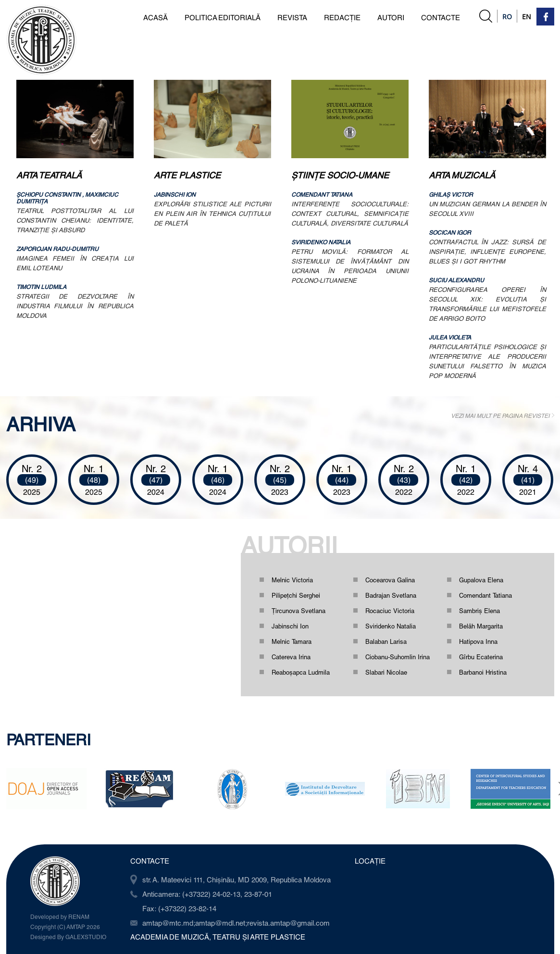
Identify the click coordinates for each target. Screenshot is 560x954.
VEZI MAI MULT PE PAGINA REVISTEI (500, 415)
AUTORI (391, 17)
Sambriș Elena (479, 611)
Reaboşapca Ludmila (301, 672)
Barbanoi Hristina (483, 672)
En (527, 17)
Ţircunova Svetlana (299, 611)
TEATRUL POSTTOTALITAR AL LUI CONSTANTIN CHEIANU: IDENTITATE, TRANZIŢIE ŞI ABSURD (75, 220)
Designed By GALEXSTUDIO (68, 937)
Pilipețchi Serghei (296, 595)
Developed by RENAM (60, 916)
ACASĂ (156, 17)
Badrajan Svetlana (391, 595)
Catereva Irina (291, 657)
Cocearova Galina (390, 580)
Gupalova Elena (481, 580)
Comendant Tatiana (485, 595)
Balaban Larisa (386, 641)
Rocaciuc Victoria (390, 611)
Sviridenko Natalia (391, 626)
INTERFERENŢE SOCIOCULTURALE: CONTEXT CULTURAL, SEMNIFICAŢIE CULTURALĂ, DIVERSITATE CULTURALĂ (350, 213)
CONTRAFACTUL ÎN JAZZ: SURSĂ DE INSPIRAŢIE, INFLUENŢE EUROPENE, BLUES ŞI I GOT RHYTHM (487, 251)
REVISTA (292, 17)
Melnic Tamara (292, 641)
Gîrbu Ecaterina (481, 657)
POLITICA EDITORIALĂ (223, 17)
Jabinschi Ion (290, 626)
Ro (507, 17)
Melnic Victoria (292, 580)
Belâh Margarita (481, 626)
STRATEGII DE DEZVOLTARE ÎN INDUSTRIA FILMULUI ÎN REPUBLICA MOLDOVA (75, 306)
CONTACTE (441, 17)
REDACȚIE (342, 17)
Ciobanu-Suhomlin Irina (398, 657)
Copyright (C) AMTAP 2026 (65, 927)
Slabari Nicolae (386, 672)
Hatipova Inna (478, 641)
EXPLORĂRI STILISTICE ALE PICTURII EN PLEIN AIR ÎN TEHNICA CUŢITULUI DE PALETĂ (212, 213)
